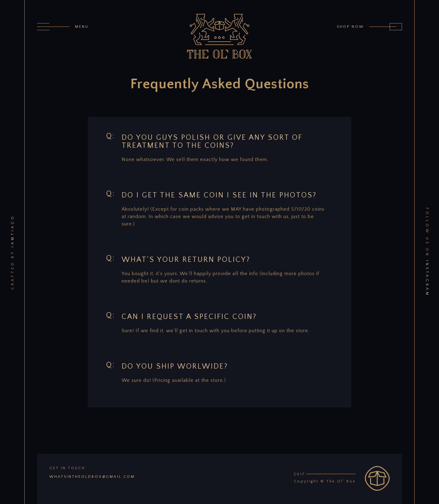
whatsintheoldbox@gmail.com (92, 477)
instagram (427, 278)
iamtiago (12, 231)
